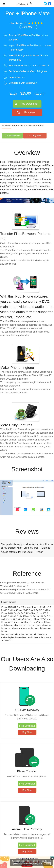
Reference (39, 126)
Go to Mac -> (28, 27)
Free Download (29, 104)
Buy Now (30, 112)
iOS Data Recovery (27, 710)
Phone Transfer (27, 771)
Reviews (28, 126)
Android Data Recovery (27, 829)
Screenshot (17, 126)
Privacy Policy (38, 864)
